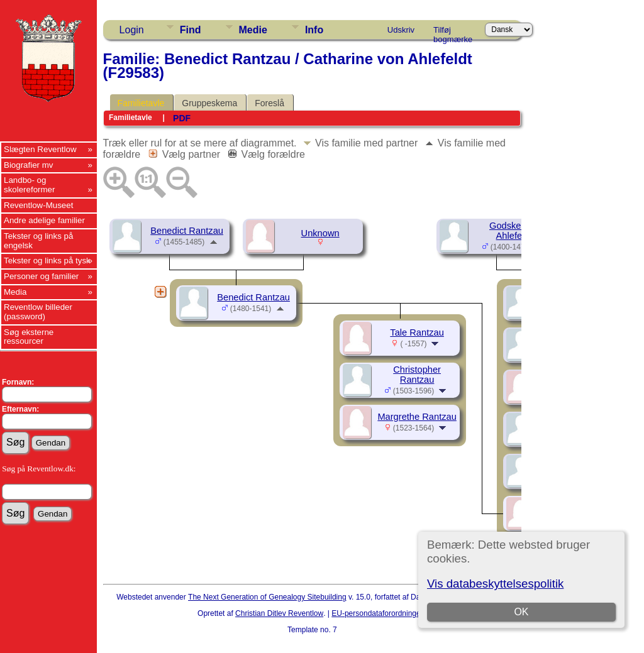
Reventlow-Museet (38, 205)
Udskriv (401, 30)
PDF (182, 118)
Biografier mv (29, 165)
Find (191, 30)
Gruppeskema (209, 103)
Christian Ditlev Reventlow (279, 613)
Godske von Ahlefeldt (514, 231)
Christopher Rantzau (417, 375)
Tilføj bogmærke (453, 32)
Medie (253, 30)
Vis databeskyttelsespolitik (495, 584)
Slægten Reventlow (40, 149)
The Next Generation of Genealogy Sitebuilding (267, 597)
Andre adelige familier (44, 220)
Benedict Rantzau (187, 231)
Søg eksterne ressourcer (29, 337)
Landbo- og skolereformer (29, 185)
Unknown (320, 233)
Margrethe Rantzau (417, 417)
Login (132, 30)
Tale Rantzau (417, 332)
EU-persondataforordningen (378, 613)
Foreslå (269, 103)
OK (522, 612)
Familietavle (141, 103)
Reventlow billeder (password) (38, 312)
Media (15, 292)
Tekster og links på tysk (47, 261)
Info (314, 30)
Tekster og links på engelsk (38, 241)
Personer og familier (41, 276)
